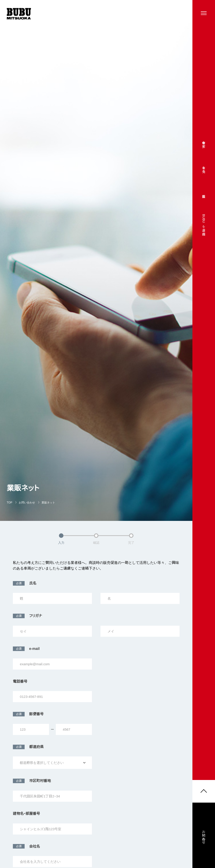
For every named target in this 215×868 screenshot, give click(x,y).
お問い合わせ (204, 838)
